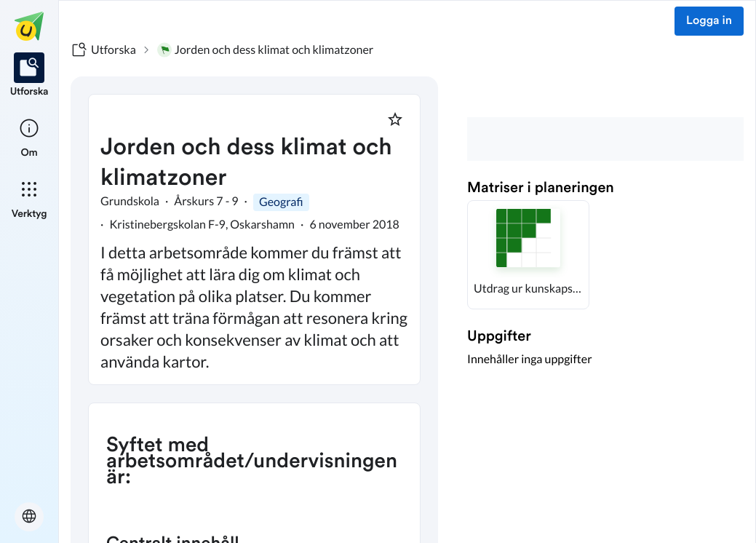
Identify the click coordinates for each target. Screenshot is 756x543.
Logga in (709, 21)
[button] (528, 255)
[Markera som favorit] (395, 119)
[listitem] (29, 76)
